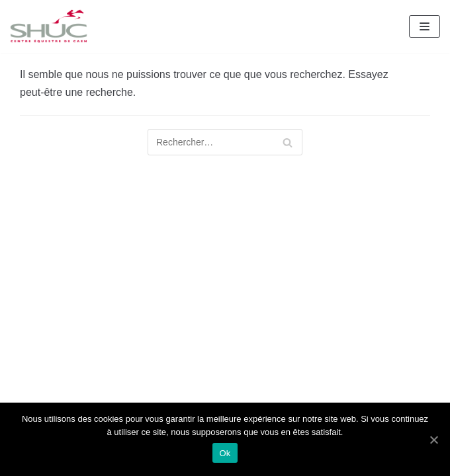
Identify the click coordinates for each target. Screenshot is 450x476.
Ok (225, 453)
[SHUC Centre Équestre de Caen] (50, 26)
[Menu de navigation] (425, 26)
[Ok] (433, 440)
